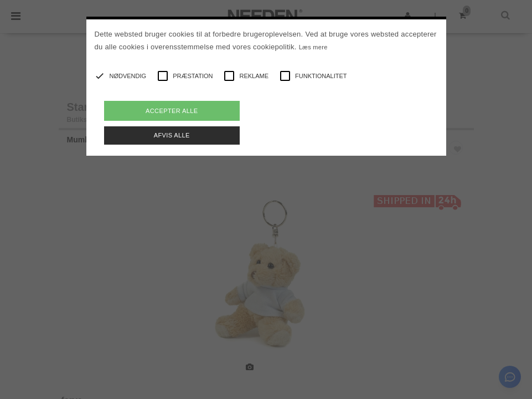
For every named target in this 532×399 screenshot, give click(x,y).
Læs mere (313, 47)
